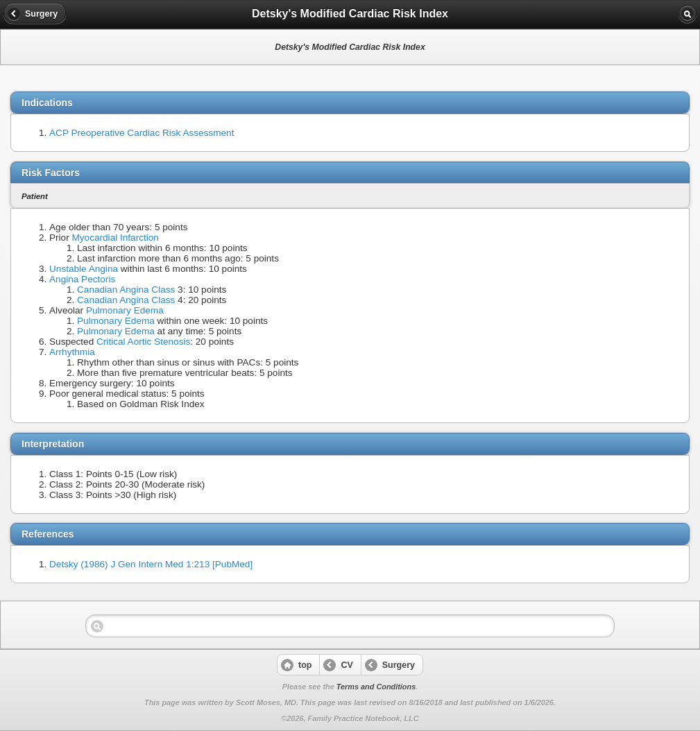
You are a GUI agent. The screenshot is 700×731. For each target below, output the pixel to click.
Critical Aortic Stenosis (143, 342)
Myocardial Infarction (115, 238)
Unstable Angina (84, 269)
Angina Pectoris (82, 279)
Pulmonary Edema (125, 310)
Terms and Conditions (376, 687)
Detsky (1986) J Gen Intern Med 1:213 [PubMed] (151, 564)
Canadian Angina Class (126, 290)
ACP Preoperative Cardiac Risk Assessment (142, 133)
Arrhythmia (72, 352)
